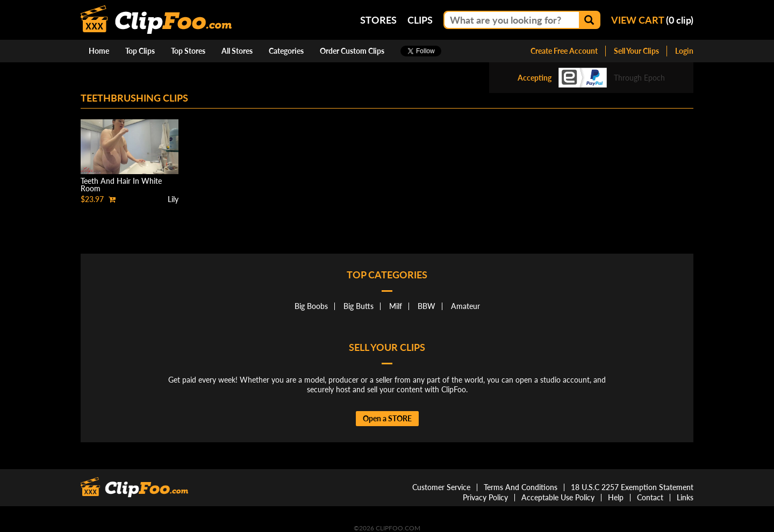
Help (616, 497)
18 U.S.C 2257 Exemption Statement (632, 487)
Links (685, 497)
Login (684, 51)
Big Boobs (311, 306)
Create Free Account (564, 51)
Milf (396, 306)
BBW (427, 306)
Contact (650, 497)
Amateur (465, 306)
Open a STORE (387, 418)
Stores (378, 20)
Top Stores (188, 51)
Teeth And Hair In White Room (121, 185)
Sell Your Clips (636, 51)
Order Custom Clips (352, 51)
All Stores (237, 51)
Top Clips (140, 51)
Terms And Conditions (521, 487)
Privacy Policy (485, 497)
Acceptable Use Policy (558, 497)
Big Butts (359, 306)
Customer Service (441, 487)
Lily (173, 199)
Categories (286, 51)
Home (99, 51)
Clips (420, 20)
